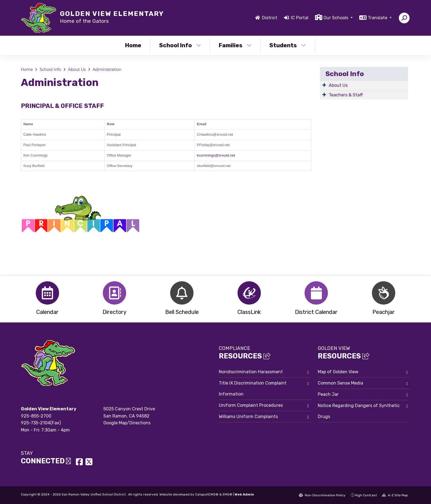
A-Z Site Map (395, 495)
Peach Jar (328, 394)
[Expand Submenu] (324, 85)
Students (288, 45)
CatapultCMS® (207, 494)
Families (235, 45)
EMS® (227, 494)
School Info (180, 45)
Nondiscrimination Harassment (251, 372)
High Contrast (366, 495)
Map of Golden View (338, 372)
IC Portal (300, 18)
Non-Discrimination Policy (322, 495)
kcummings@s (208, 155)
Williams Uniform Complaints (248, 417)
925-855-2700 (36, 416)
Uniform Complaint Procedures (251, 405)
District (270, 18)
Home (133, 45)
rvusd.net (228, 155)
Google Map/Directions (127, 423)
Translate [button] (378, 18)
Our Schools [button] (336, 18)
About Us (77, 69)
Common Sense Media (340, 383)
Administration (107, 69)
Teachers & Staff (346, 95)
